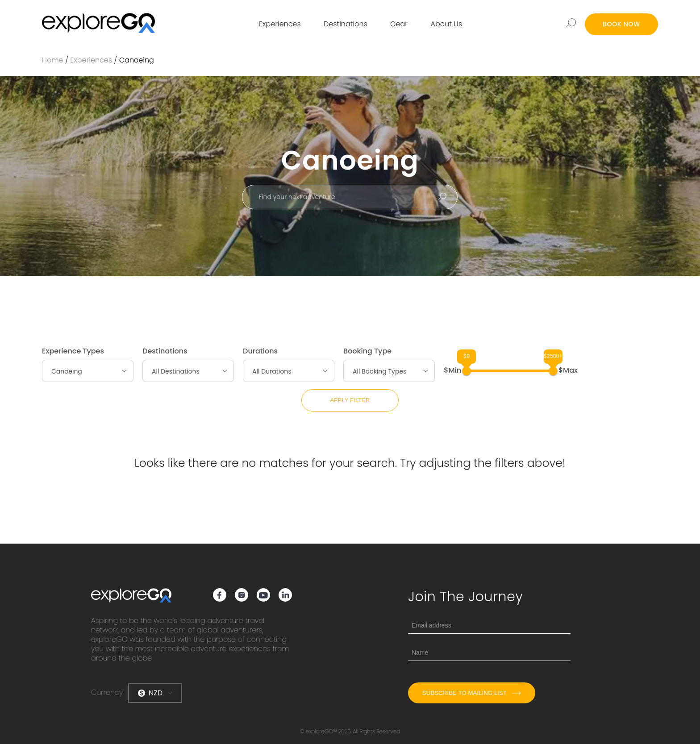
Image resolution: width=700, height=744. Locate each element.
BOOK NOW (621, 24)
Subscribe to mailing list (472, 693)
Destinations (346, 24)
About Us (446, 24)
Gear (399, 24)
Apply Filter (350, 400)
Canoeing (137, 60)
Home (52, 60)
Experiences (280, 24)
